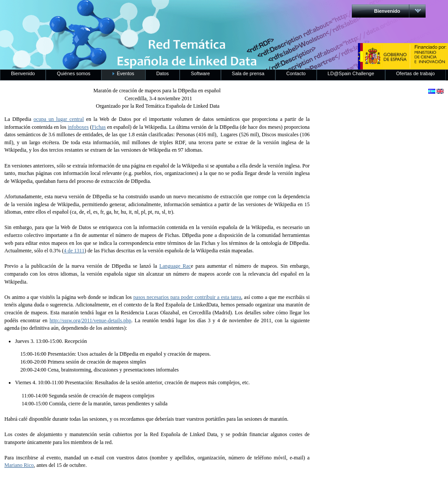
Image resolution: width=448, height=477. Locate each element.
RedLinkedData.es (92, 13)
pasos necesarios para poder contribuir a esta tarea (187, 297)
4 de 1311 (74, 251)
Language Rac (175, 266)
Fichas (99, 127)
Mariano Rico (19, 465)
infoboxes (78, 127)
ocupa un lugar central (59, 119)
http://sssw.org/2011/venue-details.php (90, 320)
